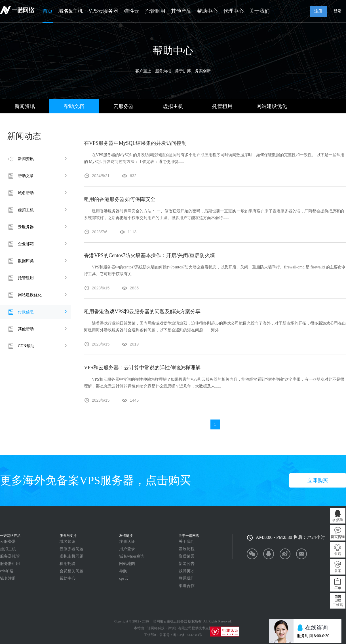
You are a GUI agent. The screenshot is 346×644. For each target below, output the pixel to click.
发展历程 (187, 549)
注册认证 (127, 542)
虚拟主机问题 (71, 556)
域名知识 (67, 542)
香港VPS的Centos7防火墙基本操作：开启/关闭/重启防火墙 (149, 255)
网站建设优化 (272, 106)
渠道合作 (187, 586)
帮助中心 (207, 11)
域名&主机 (71, 11)
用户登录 (127, 549)
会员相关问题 (71, 571)
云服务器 (124, 106)
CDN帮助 (26, 346)
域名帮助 (26, 193)
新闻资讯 (25, 106)
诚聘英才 (187, 571)
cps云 (124, 578)
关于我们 (259, 11)
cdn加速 (7, 571)
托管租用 (155, 11)
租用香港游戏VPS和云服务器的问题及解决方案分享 (142, 312)
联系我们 (187, 578)
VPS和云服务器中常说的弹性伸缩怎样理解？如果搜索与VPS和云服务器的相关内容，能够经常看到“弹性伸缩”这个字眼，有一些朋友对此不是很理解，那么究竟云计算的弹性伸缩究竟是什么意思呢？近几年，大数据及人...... (214, 383)
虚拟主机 (173, 106)
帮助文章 (26, 176)
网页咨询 (338, 537)
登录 (337, 11)
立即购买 (318, 480)
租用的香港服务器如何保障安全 (120, 199)
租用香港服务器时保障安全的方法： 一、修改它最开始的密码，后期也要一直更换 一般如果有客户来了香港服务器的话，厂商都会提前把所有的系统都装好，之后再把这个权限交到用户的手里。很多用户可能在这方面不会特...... (214, 214)
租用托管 (67, 564)
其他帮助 (26, 329)
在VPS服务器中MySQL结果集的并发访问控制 (135, 143)
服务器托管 (10, 556)
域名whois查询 (132, 556)
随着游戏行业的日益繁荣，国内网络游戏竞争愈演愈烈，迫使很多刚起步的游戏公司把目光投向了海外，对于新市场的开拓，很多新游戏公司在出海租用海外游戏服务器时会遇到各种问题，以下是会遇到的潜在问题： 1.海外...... (215, 327)
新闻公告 (187, 564)
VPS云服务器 (103, 11)
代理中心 (233, 11)
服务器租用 (10, 564)
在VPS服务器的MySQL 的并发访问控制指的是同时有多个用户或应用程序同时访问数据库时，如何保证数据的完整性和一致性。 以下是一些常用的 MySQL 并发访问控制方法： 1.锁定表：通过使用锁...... (214, 158)
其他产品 (181, 11)
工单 (338, 588)
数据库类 (26, 261)
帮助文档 (74, 106)
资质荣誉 (187, 556)
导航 (123, 571)
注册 (318, 11)
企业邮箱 (26, 244)
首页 (48, 11)
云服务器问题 (71, 549)
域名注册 (8, 578)
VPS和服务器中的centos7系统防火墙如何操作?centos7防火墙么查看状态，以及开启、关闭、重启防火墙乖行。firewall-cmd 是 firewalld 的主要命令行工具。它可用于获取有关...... (215, 271)
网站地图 (127, 564)
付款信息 (26, 312)
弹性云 (132, 11)
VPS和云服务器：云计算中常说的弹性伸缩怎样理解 (142, 368)
